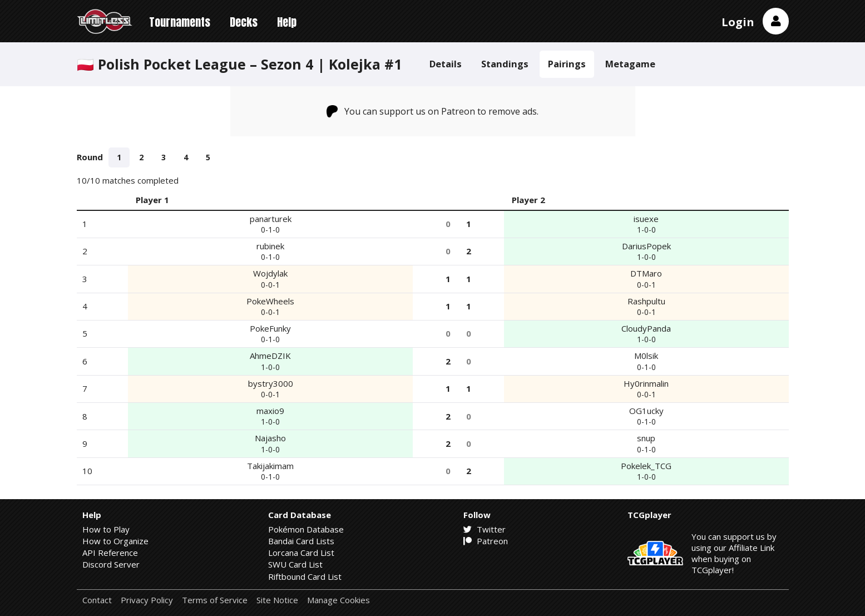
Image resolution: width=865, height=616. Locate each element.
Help (287, 22)
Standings (505, 64)
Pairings (567, 64)
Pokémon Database (306, 529)
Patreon (486, 541)
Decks (244, 22)
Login (738, 22)
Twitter (485, 529)
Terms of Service (215, 600)
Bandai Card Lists (301, 541)
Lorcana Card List (301, 553)
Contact (97, 600)
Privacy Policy (147, 600)
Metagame (630, 64)
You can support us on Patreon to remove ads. (432, 111)
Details (446, 64)
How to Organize (115, 541)
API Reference (110, 553)
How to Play (106, 529)
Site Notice (277, 600)
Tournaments (180, 22)
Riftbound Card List (305, 576)
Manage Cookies (338, 600)
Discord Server (111, 564)
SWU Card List (295, 564)
